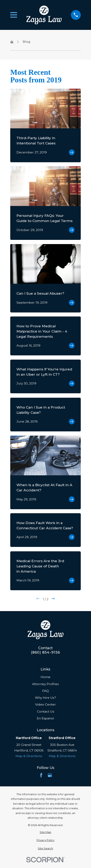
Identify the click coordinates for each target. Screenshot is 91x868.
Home (45, 677)
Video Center (45, 704)
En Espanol (45, 718)
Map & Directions (29, 756)
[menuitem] (45, 832)
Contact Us (45, 711)
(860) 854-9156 (45, 652)
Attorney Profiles (45, 684)
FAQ (45, 691)
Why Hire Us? (45, 698)
